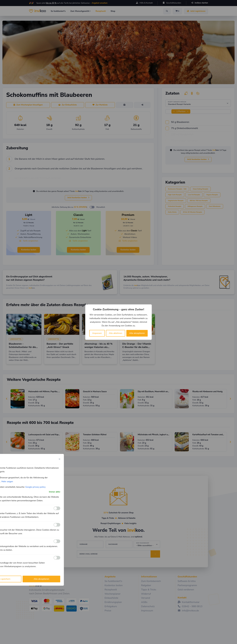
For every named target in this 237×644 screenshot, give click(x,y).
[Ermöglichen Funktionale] (57, 508)
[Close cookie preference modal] (60, 459)
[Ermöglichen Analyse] (57, 525)
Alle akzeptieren (137, 333)
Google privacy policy (35, 487)
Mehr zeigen (7, 481)
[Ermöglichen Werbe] (57, 558)
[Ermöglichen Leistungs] (57, 541)
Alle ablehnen (116, 333)
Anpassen (97, 333)
